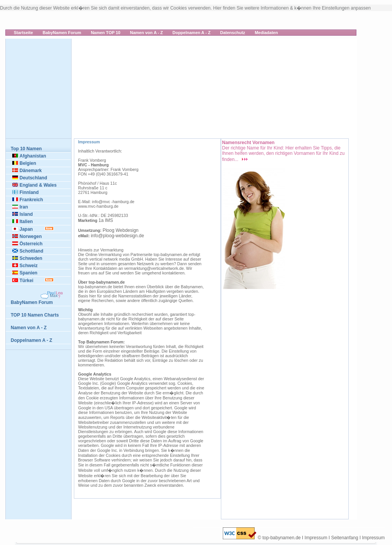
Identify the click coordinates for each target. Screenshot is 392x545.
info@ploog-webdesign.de (117, 236)
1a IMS (106, 220)
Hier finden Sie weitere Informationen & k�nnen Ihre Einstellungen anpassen (292, 8)
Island (23, 214)
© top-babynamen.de (279, 538)
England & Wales (34, 185)
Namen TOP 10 (106, 33)
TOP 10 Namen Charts (35, 315)
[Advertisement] (181, 90)
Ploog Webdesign (121, 230)
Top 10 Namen (26, 149)
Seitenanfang (345, 538)
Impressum (316, 538)
